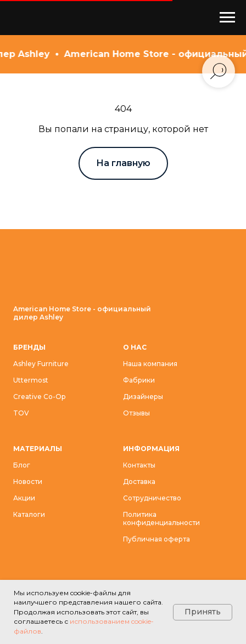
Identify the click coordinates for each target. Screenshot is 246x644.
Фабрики (139, 380)
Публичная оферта (156, 539)
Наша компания (150, 364)
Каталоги (29, 514)
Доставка (139, 481)
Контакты (139, 465)
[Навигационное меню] (227, 18)
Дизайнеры (143, 397)
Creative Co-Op (39, 397)
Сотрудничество (152, 498)
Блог (22, 465)
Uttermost (31, 380)
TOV (21, 413)
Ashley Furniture (41, 364)
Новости (28, 481)
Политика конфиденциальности (161, 518)
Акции (24, 498)
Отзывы (136, 413)
